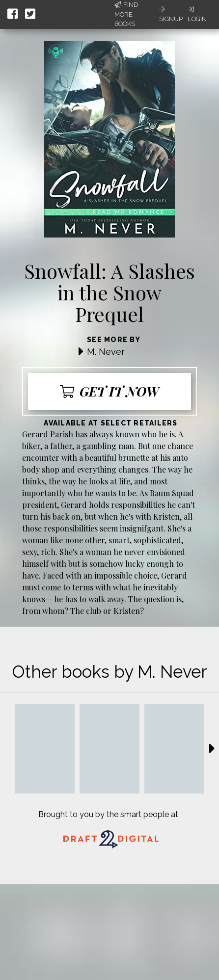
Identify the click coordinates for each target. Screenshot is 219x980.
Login (197, 14)
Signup (171, 14)
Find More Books (126, 14)
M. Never (106, 352)
